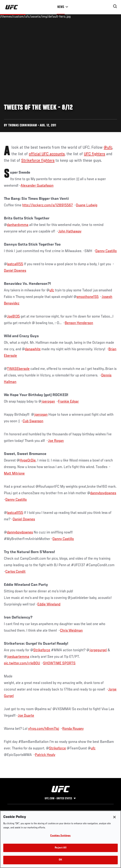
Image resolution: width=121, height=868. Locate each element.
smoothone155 (88, 297)
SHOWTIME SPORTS (59, 663)
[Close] (114, 817)
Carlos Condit (15, 572)
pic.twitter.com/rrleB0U (22, 663)
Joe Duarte (26, 716)
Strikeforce (42, 650)
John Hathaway (70, 231)
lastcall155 (15, 264)
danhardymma (18, 225)
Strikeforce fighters (38, 161)
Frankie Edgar (68, 402)
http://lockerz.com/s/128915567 (48, 205)
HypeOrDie (28, 460)
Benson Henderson (79, 323)
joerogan (48, 402)
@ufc (108, 148)
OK (60, 860)
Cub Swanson (33, 421)
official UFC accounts (47, 154)
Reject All (60, 848)
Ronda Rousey (73, 729)
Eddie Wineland (49, 604)
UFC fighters (94, 154)
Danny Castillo (106, 251)
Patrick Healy (45, 755)
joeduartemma (18, 657)
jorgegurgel (98, 650)
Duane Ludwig (87, 205)
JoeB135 (13, 317)
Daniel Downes (15, 271)
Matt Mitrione (14, 474)
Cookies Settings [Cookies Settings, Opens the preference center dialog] (60, 836)
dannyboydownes (103, 493)
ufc (52, 290)
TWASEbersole (18, 369)
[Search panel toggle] (115, 6)
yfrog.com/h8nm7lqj (44, 729)
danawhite (33, 349)
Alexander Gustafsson (37, 186)
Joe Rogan (56, 441)
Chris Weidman (71, 631)
